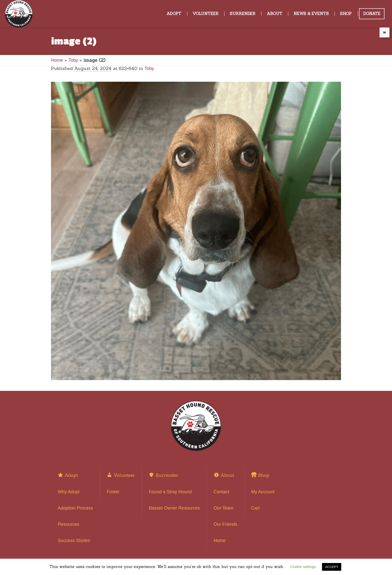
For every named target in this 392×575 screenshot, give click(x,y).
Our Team (224, 508)
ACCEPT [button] (332, 567)
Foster (113, 492)
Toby (73, 60)
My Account (263, 492)
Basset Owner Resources (174, 508)
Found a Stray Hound (170, 492)
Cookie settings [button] (303, 567)
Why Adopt (69, 492)
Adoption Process (75, 508)
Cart (255, 508)
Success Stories (74, 541)
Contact (221, 492)
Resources (68, 524)
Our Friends (226, 524)
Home (57, 60)
